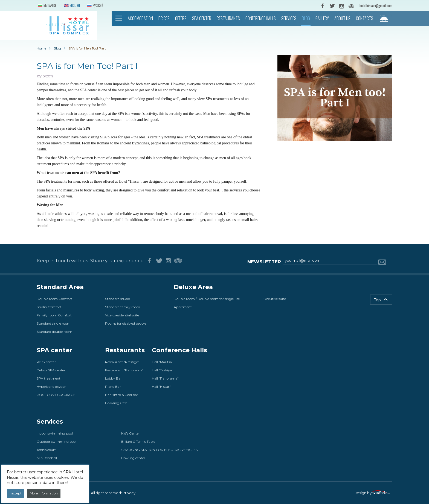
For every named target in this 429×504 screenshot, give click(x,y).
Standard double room (54, 332)
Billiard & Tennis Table (138, 442)
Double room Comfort (54, 299)
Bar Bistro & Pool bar (122, 395)
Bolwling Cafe (116, 403)
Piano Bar (113, 387)
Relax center (46, 362)
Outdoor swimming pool (56, 442)
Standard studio (118, 299)
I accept (16, 493)
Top (377, 300)
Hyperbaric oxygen (52, 387)
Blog (306, 18)
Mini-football (47, 458)
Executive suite (274, 299)
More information (44, 493)
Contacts (365, 18)
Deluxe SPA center (51, 370)
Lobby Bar (113, 378)
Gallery (322, 18)
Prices (164, 18)
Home (119, 18)
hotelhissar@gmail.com (376, 5)
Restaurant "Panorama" (124, 370)
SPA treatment (49, 378)
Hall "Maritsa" (163, 362)
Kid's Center (131, 433)
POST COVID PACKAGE (56, 395)
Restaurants (228, 18)
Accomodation (140, 18)
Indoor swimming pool (55, 433)
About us (342, 18)
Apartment (183, 307)
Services (289, 18)
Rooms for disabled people (126, 323)
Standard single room (54, 323)
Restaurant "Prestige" (122, 362)
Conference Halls (261, 18)
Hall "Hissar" (161, 387)
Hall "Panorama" (165, 378)
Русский (95, 6)
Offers (181, 18)
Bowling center (133, 458)
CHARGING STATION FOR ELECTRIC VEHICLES (159, 450)
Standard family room (123, 307)
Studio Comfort (49, 307)
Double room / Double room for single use (207, 299)
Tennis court (46, 450)
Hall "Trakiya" (163, 370)
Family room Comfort (54, 315)
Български (47, 6)
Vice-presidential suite (122, 315)
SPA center (202, 18)
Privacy (129, 493)
